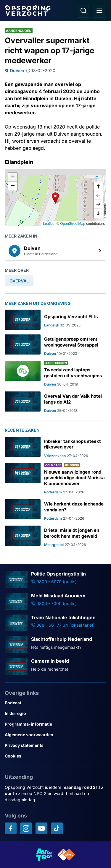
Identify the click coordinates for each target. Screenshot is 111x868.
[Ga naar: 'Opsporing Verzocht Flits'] (55, 320)
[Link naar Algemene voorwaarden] (55, 735)
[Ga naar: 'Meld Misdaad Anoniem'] (55, 601)
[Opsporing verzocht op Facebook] (11, 828)
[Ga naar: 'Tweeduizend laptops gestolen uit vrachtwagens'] (55, 374)
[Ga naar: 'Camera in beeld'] (55, 667)
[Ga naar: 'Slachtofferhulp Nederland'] (55, 645)
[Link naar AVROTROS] (44, 855)
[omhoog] (98, 187)
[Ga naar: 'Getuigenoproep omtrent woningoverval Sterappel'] (55, 345)
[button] (55, 198)
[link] (55, 251)
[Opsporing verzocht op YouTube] (41, 828)
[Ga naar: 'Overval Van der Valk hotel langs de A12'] (55, 402)
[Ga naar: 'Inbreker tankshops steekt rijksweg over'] (55, 447)
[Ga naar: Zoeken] (83, 11)
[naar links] (98, 196)
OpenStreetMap (73, 224)
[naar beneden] (98, 213)
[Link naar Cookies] (55, 756)
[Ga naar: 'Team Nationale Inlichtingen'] (55, 623)
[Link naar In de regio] (55, 713)
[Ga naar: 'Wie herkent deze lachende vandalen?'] (55, 510)
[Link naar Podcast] (55, 703)
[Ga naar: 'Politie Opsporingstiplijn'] (55, 579)
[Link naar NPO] (66, 855)
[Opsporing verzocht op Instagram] (26, 828)
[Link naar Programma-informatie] (55, 724)
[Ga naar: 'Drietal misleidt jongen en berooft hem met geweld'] (55, 536)
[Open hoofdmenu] (99, 11)
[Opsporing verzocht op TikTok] (57, 828)
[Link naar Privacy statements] (55, 745)
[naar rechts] (98, 204)
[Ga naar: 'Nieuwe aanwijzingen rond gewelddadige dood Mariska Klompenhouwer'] (55, 479)
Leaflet (48, 224)
